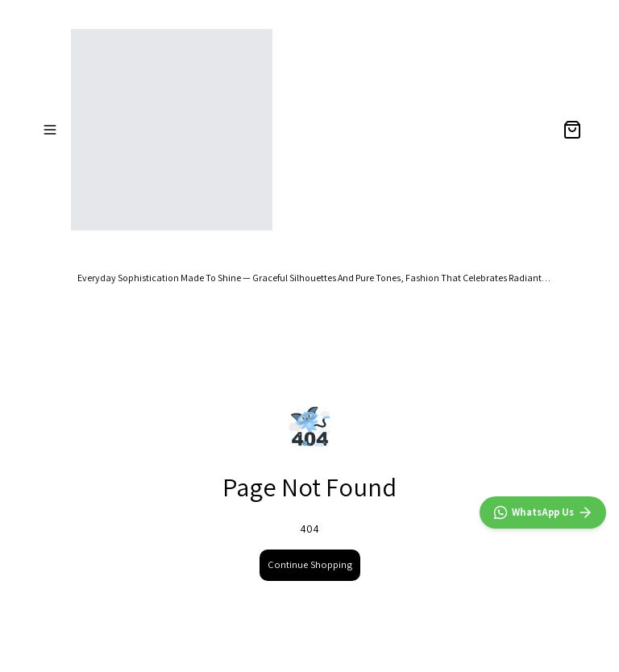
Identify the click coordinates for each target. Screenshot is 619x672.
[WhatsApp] (543, 512)
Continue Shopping (310, 564)
